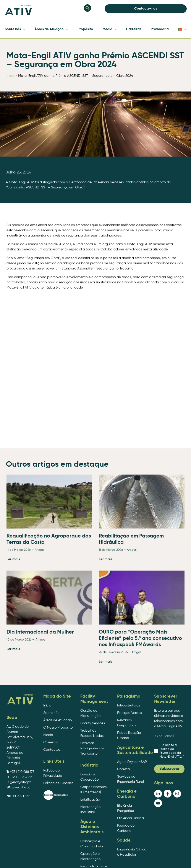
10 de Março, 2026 (19, 767)
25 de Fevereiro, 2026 (113, 779)
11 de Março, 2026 (19, 677)
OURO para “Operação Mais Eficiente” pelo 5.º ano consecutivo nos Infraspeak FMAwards (140, 765)
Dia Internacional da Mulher (40, 759)
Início (11, 76)
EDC (168, 860)
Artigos (39, 677)
